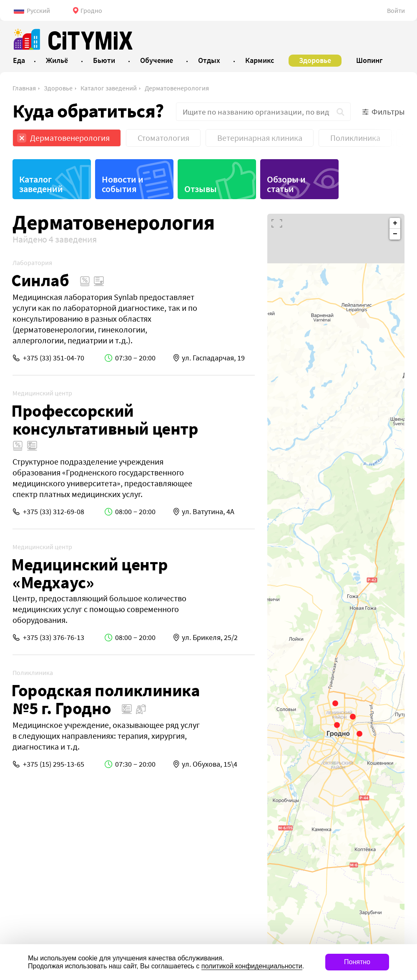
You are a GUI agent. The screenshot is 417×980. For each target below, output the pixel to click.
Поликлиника (355, 138)
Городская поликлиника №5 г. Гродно (106, 699)
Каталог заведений (109, 88)
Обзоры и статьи (286, 184)
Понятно (357, 962)
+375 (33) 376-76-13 (54, 637)
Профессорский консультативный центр (105, 420)
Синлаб (40, 280)
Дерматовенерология (177, 88)
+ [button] (395, 223)
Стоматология (163, 138)
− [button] (395, 234)
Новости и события (123, 184)
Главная (24, 88)
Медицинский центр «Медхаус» (89, 573)
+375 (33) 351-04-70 (54, 358)
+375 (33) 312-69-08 (54, 511)
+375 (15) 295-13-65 (54, 764)
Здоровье (58, 88)
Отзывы (201, 189)
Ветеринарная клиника (260, 138)
